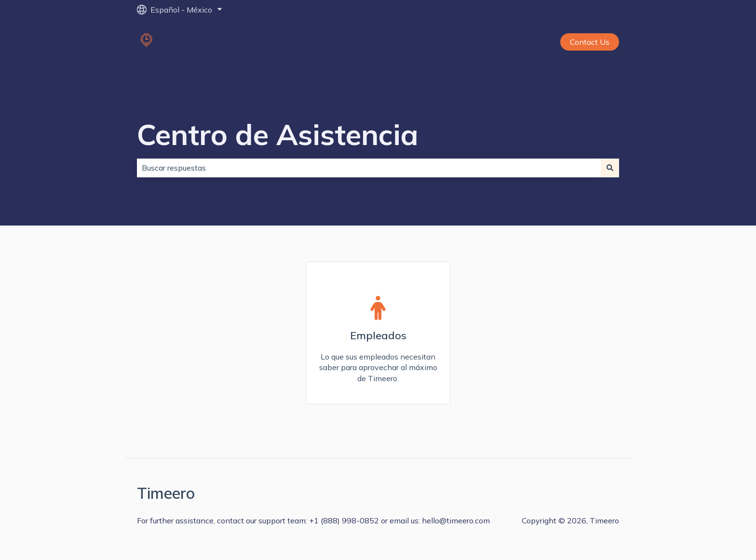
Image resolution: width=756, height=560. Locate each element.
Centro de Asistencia (278, 134)
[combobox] (369, 168)
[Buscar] (610, 168)
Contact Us (590, 42)
